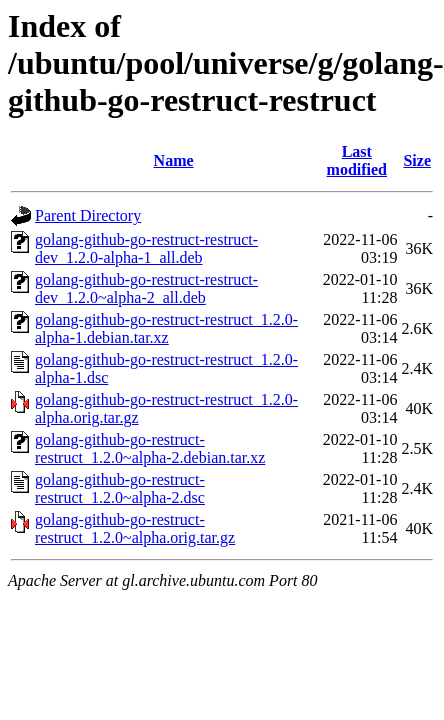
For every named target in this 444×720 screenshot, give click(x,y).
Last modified (357, 160)
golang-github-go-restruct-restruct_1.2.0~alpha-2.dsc (120, 488)
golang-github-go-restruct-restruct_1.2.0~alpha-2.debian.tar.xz (150, 448)
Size (417, 160)
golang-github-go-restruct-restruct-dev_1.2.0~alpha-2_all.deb (146, 288)
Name (174, 160)
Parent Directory (88, 215)
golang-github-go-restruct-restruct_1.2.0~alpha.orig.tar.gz (135, 528)
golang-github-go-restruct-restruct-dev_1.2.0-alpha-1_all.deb (146, 248)
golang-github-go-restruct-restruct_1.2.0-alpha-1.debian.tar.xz (166, 328)
